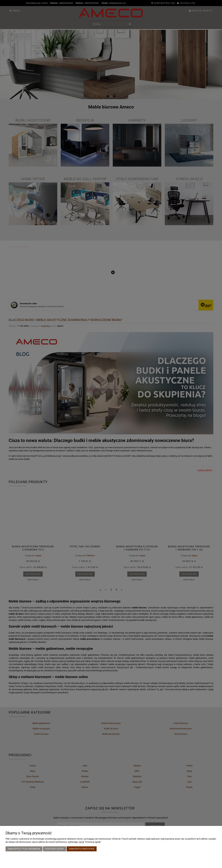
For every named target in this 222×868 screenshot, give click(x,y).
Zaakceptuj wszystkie (82, 849)
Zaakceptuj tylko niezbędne (24, 849)
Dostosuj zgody (55, 849)
